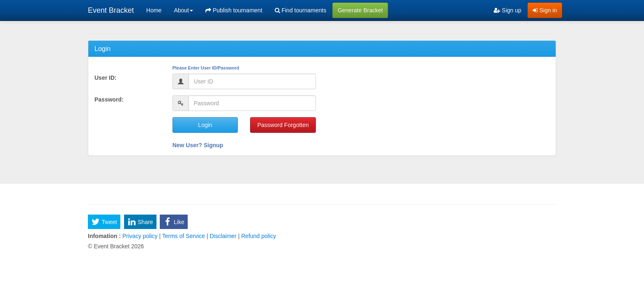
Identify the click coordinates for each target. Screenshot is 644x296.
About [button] (183, 10)
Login (205, 125)
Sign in (545, 10)
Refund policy (258, 236)
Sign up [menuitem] (507, 10)
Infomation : (104, 236)
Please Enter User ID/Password (206, 68)
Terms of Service (184, 236)
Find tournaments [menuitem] (301, 10)
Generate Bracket (360, 10)
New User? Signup (198, 145)
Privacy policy (140, 236)
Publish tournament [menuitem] (234, 10)
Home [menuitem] (154, 10)
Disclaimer (223, 236)
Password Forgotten (283, 125)
